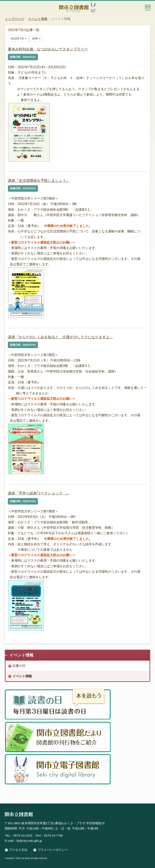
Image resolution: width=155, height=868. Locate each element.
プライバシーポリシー (53, 850)
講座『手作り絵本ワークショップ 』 (39, 493)
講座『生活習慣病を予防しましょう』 (39, 181)
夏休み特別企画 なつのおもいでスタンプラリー (48, 49)
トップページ (15, 19)
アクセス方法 (18, 850)
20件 (36, 39)
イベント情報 (38, 19)
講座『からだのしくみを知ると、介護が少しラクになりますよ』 (61, 337)
